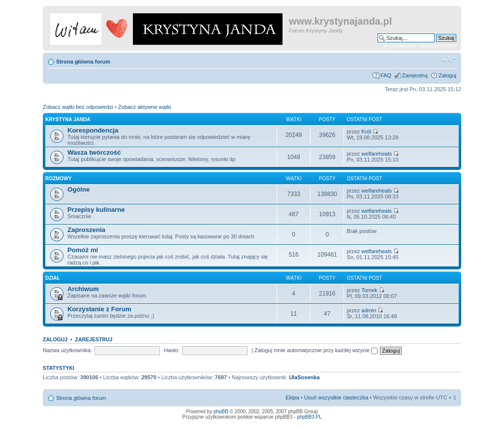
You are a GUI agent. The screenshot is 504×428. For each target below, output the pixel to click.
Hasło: (172, 350)
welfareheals (377, 154)
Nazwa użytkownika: (67, 350)
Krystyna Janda (68, 119)
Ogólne (79, 189)
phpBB (221, 412)
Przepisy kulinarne (96, 210)
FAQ (386, 75)
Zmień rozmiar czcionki (449, 60)
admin (369, 310)
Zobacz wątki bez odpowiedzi (78, 107)
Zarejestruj (415, 75)
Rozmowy (58, 179)
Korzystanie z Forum (99, 309)
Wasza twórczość (94, 152)
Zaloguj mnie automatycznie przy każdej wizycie (316, 350)
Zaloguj (447, 75)
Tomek (369, 290)
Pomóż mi (83, 250)
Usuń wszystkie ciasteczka (336, 397)
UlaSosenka (304, 377)
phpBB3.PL (309, 417)
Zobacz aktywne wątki (145, 107)
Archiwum (83, 289)
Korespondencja (93, 130)
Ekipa (292, 397)
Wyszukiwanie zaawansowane (420, 45)
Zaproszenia (86, 230)
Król (366, 132)
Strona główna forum (83, 62)
